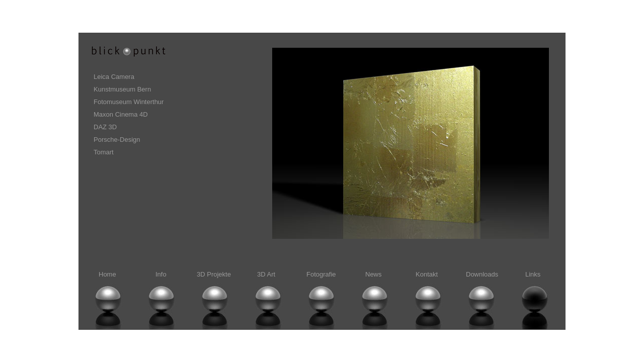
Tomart (104, 152)
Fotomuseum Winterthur (129, 102)
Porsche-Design (117, 140)
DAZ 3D (105, 127)
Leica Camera (114, 77)
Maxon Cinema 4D (121, 114)
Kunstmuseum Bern (122, 89)
